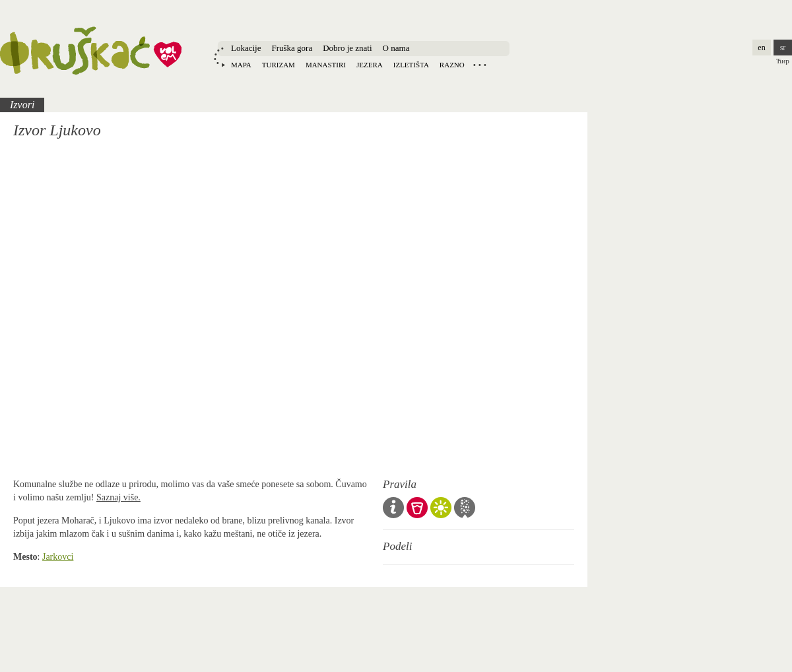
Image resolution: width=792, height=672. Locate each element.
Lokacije (246, 48)
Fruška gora (292, 48)
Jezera (370, 65)
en (761, 48)
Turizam (279, 65)
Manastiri (326, 65)
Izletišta (411, 65)
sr (783, 48)
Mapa (241, 65)
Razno (452, 65)
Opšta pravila (393, 508)
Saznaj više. (118, 497)
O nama (396, 48)
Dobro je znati (347, 48)
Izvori (22, 105)
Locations (480, 65)
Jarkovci (58, 557)
